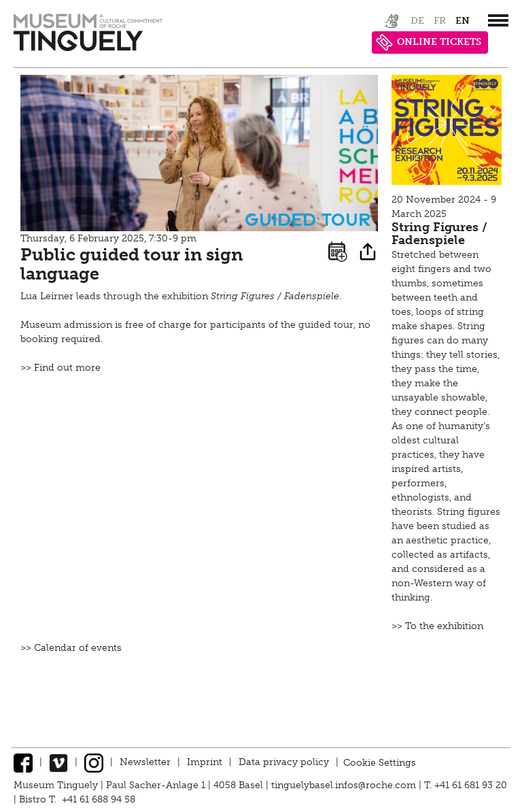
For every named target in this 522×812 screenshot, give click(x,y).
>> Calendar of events (71, 648)
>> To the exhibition (437, 626)
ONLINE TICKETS (429, 43)
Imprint (205, 762)
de (417, 21)
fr (440, 21)
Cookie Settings (380, 762)
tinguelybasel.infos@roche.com (345, 785)
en (463, 21)
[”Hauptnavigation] (498, 20)
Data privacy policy (284, 762)
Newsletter (145, 762)
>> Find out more (60, 368)
